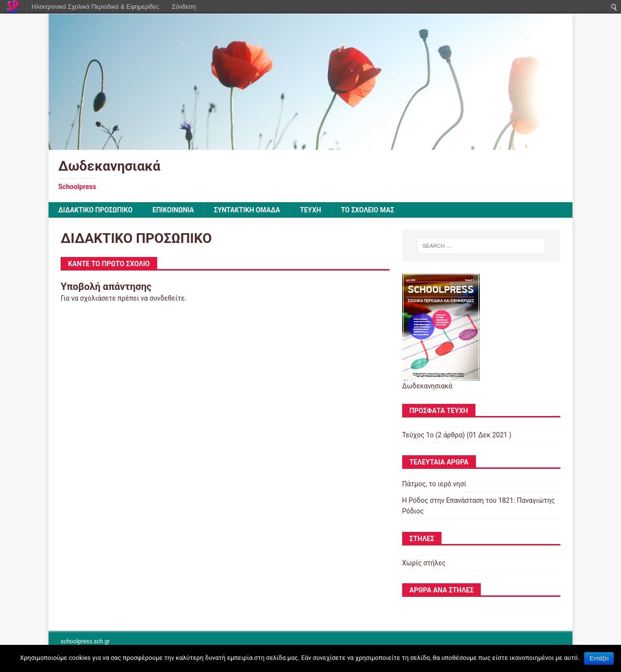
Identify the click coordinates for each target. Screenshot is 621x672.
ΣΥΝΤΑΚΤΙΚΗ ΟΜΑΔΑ (250, 210)
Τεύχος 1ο (418, 435)
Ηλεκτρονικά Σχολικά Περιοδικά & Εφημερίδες (95, 7)
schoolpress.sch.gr (85, 642)
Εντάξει (599, 658)
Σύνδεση (184, 7)
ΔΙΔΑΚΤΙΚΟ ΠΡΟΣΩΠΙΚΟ (96, 210)
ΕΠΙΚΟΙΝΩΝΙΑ (175, 210)
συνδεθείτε (167, 299)
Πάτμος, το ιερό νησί (434, 484)
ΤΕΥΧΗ (314, 210)
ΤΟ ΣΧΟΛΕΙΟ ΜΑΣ (372, 210)
